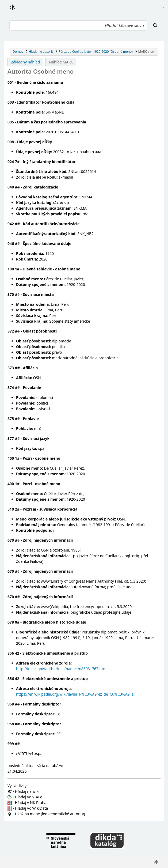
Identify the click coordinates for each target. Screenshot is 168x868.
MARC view (146, 51)
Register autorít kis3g (17, 10)
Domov (18, 51)
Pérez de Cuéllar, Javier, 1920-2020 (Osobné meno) (96, 51)
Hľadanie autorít (41, 51)
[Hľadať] (155, 25)
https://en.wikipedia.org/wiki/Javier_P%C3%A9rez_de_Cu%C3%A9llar (76, 694)
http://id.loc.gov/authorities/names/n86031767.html (62, 669)
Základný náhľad (25, 62)
